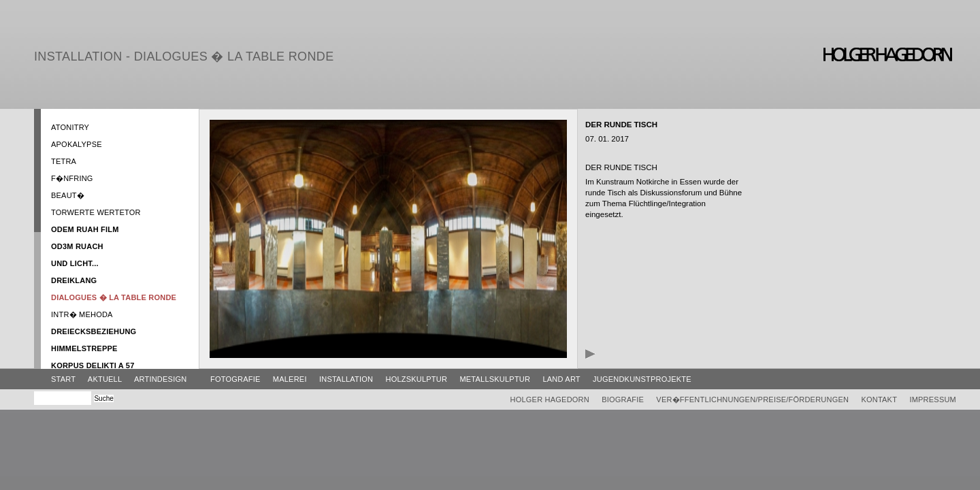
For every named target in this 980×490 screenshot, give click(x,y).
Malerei (290, 379)
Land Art (561, 379)
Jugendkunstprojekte (642, 379)
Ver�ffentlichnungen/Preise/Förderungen (752, 399)
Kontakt (879, 399)
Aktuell (105, 379)
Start (63, 379)
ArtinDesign (160, 379)
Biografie (623, 399)
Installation (346, 379)
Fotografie (235, 379)
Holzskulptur (416, 379)
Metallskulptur (495, 379)
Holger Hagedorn (550, 399)
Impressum (933, 399)
